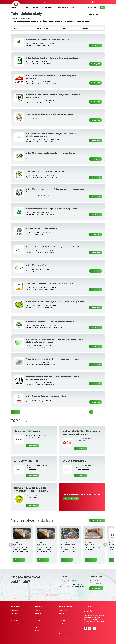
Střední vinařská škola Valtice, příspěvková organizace (50, 114)
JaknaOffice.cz (63, 624)
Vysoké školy (14, 627)
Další (105, 545)
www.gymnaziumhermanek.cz (37, 499)
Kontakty (37, 634)
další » (102, 412)
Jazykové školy (15, 620)
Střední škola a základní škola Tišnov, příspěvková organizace (53, 359)
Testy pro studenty (63, 8)
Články (73, 8)
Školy (26, 8)
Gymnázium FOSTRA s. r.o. (27, 431)
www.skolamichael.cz (83, 442)
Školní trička (62, 620)
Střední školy (14, 617)
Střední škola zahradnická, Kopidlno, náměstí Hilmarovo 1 (51, 322)
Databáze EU (28, 2)
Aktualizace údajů (39, 614)
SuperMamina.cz (64, 627)
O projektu (38, 620)
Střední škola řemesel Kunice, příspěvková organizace (49, 283)
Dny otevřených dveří (48, 8)
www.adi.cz (32, 469)
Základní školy (14, 614)
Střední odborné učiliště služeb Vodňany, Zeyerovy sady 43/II (53, 247)
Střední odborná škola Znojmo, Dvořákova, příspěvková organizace (55, 302)
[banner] (16, 5)
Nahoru (16, 412)
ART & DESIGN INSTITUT (26, 461)
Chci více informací (70, 499)
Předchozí (11, 545)
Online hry (62, 630)
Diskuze (37, 624)
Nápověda (38, 627)
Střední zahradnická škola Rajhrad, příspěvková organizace (52, 209)
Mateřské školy (15, 610)
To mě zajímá (95, 46)
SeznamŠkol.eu (15, 19)
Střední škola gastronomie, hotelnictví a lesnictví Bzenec (51, 153)
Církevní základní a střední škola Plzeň (43, 229)
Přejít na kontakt (96, 588)
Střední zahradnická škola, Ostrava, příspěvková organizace (52, 58)
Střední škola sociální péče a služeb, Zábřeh (45, 171)
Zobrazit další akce (97, 520)
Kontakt (58, 2)
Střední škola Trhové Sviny (38, 265)
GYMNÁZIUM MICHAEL (74, 461)
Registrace (38, 610)
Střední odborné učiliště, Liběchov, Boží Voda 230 (48, 40)
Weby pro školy (63, 610)
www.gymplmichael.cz (83, 469)
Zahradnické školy (25, 19)
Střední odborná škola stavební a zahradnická (46, 396)
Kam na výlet (63, 634)
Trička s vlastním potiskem (66, 617)
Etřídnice (62, 614)
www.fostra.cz (33, 439)
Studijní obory (35, 8)
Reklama (51, 2)
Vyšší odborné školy (16, 624)
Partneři (37, 630)
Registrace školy (41, 2)
